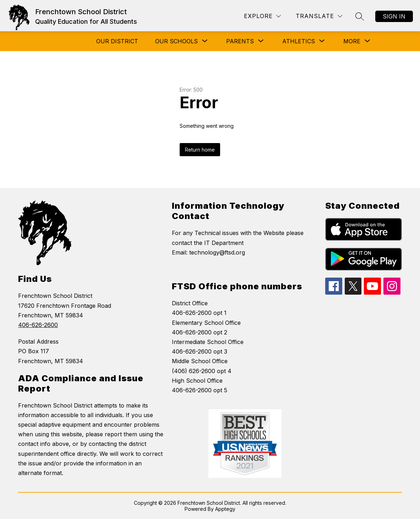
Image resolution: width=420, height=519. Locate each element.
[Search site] (360, 16)
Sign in (394, 16)
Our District (117, 41)
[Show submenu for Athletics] (299, 41)
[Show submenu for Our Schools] (176, 41)
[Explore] (262, 16)
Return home (200, 150)
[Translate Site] (319, 16)
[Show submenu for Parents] (240, 41)
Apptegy (225, 509)
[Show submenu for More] (352, 41)
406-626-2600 (38, 325)
